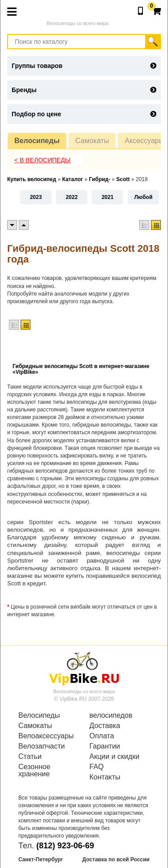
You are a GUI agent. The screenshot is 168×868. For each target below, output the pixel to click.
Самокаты (92, 141)
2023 (36, 197)
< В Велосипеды (43, 160)
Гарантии (105, 746)
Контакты (105, 777)
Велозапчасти (42, 746)
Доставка (105, 726)
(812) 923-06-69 (65, 846)
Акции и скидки (115, 757)
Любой (144, 197)
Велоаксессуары (46, 736)
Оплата (102, 736)
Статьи (30, 757)
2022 (72, 197)
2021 (108, 197)
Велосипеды (37, 141)
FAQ (97, 767)
